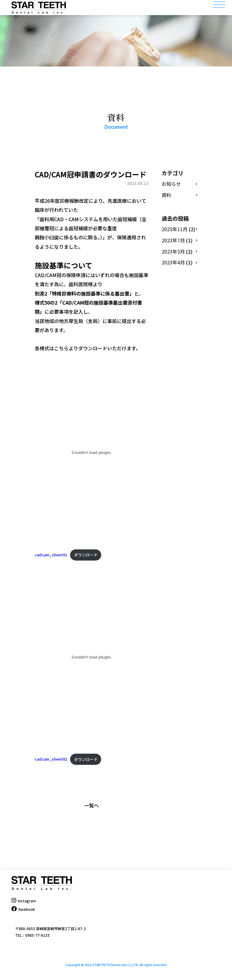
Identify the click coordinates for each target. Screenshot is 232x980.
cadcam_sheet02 (51, 759)
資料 (166, 195)
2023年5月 (173, 251)
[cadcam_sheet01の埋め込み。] (92, 453)
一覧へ (92, 805)
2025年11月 (175, 229)
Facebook (23, 909)
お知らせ (171, 184)
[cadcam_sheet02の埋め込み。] (92, 657)
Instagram (24, 901)
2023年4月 (173, 262)
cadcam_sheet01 (51, 555)
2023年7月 (173, 240)
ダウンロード (86, 555)
